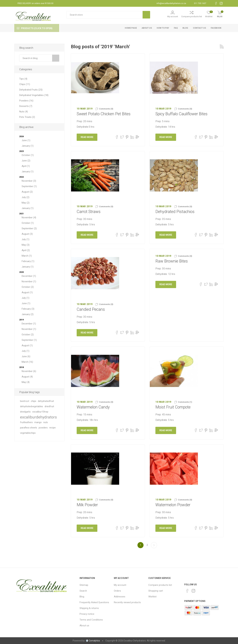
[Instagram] (221, 3)
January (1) (28, 146)
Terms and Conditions (91, 620)
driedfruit (49, 406)
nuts (46, 422)
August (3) (27, 234)
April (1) (26, 166)
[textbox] (104, 15)
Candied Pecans (91, 309)
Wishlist (152, 597)
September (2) (29, 228)
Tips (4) (23, 79)
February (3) (28, 309)
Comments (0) (106, 109)
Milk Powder (87, 505)
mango (38, 422)
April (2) (26, 250)
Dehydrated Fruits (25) (31, 90)
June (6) (26, 356)
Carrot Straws (89, 212)
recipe (52, 428)
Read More (87, 137)
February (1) (28, 261)
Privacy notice (87, 614)
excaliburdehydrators (38, 417)
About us (84, 626)
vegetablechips (28, 433)
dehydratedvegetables (32, 406)
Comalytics (93, 641)
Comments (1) (185, 402)
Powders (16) (26, 101)
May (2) (26, 203)
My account (173, 16)
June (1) (26, 140)
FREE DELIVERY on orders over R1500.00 (35, 3)
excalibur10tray (40, 412)
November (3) (29, 181)
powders (43, 428)
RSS (222, 46)
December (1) (29, 276)
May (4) (26, 382)
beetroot (25, 401)
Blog (82, 597)
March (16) (27, 362)
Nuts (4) (23, 112)
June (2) (26, 161)
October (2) (28, 287)
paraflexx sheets (29, 428)
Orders (117, 591)
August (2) (27, 192)
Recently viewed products (127, 602)
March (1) (27, 256)
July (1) (25, 239)
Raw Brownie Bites (172, 261)
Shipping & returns (89, 608)
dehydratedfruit (46, 401)
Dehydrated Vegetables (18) (34, 95)
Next (154, 545)
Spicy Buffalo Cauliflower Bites (181, 114)
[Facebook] (216, 3)
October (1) (28, 155)
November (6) (29, 371)
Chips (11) (25, 84)
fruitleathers (26, 422)
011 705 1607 (200, 3)
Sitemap (84, 585)
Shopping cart (156, 591)
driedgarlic (25, 412)
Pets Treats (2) (27, 117)
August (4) (27, 377)
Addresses (120, 597)
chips (34, 401)
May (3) (26, 245)
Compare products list (192, 16)
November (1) (29, 281)
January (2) (28, 314)
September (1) (29, 186)
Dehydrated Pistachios (175, 212)
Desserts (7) (26, 106)
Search (56, 58)
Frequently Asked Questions (94, 602)
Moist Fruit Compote (173, 407)
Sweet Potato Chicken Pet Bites (104, 114)
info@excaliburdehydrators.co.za (171, 3)
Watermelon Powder (173, 505)
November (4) (29, 218)
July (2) (25, 197)
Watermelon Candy (93, 407)
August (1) (27, 292)
